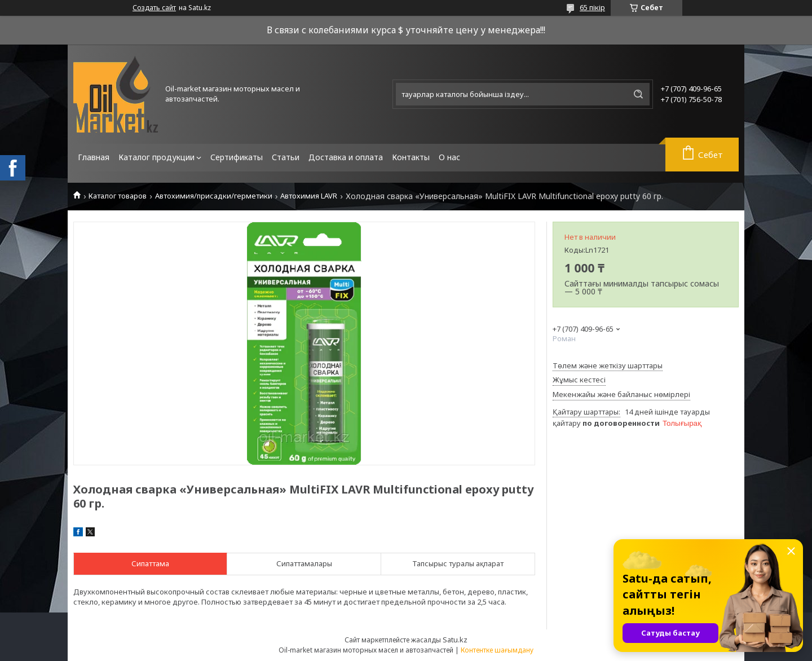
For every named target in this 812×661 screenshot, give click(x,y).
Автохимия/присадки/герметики (214, 196)
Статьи (286, 157)
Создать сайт (154, 8)
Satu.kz (455, 640)
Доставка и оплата (346, 157)
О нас (449, 157)
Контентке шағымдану (497, 650)
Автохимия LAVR (309, 196)
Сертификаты (237, 157)
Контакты (411, 157)
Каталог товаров (118, 196)
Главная (94, 157)
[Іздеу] (638, 94)
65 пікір (592, 7)
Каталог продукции (156, 157)
